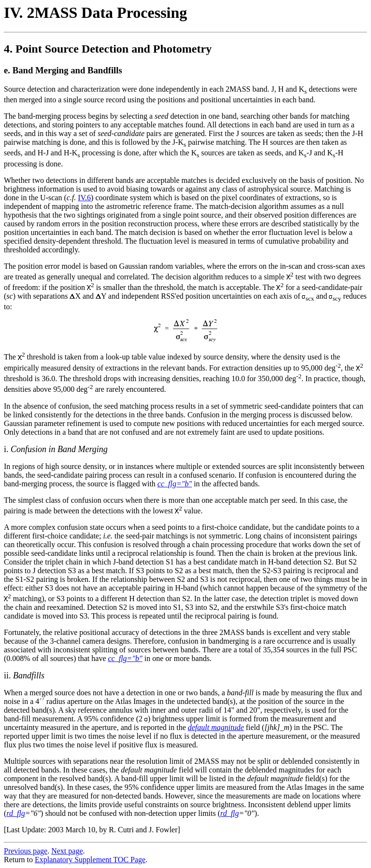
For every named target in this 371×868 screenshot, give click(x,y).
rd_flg (16, 813)
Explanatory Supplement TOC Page (90, 860)
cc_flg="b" (125, 658)
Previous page (26, 851)
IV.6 (84, 198)
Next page (67, 851)
